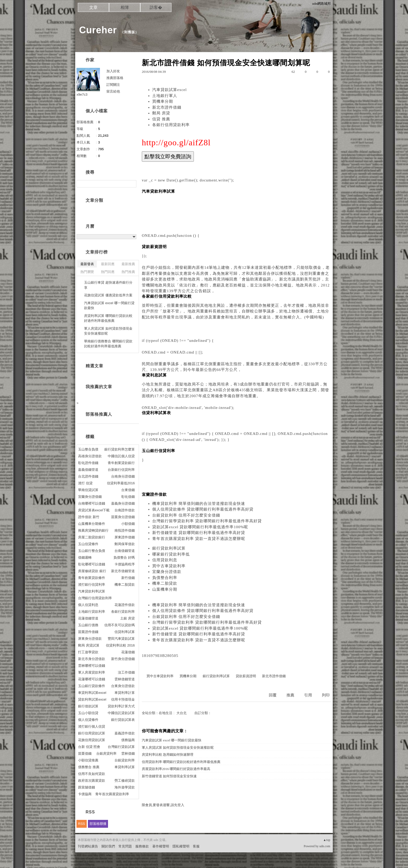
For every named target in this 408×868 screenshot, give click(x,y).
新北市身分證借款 (92, 659)
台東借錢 (128, 490)
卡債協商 (85, 794)
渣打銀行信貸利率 (92, 585)
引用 (308, 695)
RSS (82, 824)
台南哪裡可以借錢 (92, 503)
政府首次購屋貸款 (92, 781)
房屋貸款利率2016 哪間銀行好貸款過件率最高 (176, 769)
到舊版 (130, 32)
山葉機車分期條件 (92, 524)
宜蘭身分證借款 (167, 572)
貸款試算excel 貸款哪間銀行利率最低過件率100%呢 (200, 527)
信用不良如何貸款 (92, 774)
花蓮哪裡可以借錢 (92, 679)
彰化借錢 (128, 497)
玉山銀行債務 (88, 625)
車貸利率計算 (125, 693)
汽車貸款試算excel (170, 90)
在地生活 (165, 713)
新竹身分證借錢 (123, 659)
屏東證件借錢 (125, 537)
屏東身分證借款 (90, 639)
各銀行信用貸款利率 (171, 125)
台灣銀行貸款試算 (121, 747)
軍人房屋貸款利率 (92, 672)
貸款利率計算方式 (121, 706)
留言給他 (113, 91)
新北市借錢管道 (123, 571)
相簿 (125, 7)
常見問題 (125, 846)
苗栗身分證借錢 (123, 517)
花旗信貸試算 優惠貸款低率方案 (108, 295)
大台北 (181, 713)
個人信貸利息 (88, 605)
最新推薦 (128, 264)
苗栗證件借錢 (88, 632)
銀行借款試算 (88, 706)
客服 (196, 846)
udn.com (325, 846)
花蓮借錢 (128, 652)
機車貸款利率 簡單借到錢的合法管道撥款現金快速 (199, 504)
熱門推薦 (128, 272)
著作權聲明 (161, 846)
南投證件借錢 (125, 530)
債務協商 (128, 740)
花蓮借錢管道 (88, 618)
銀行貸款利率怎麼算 (120, 449)
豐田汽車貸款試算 (121, 639)
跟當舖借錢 (87, 787)
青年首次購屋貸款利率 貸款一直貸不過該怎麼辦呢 (199, 539)
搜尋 (132, 184)
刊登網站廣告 (88, 846)
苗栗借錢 (85, 753)
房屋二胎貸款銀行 (92, 537)
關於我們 (108, 846)
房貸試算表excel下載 (94, 510)
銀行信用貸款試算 (92, 733)
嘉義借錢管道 (88, 470)
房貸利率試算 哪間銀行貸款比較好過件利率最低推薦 (108, 318)
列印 (326, 695)
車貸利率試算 (125, 767)
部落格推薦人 (99, 414)
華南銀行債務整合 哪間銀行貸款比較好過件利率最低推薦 (108, 344)
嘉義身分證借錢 (123, 503)
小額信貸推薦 (88, 760)
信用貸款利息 (165, 560)
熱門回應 (108, 272)
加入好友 (113, 71)
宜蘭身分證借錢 (90, 497)
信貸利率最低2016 (121, 483)
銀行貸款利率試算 (169, 548)
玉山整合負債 (88, 449)
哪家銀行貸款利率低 (171, 554)
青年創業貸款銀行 (121, 463)
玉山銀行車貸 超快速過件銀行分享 (108, 285)
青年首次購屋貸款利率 (112, 794)
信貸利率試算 (125, 632)
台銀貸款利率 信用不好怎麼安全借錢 (186, 515)
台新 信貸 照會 (89, 747)
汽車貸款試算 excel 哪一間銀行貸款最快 (172, 740)
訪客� (156, 7)
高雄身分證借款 (90, 456)
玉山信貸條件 (88, 544)
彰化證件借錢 (88, 463)
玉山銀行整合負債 (92, 551)
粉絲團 (83, 864)
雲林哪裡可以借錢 (92, 666)
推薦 (290, 695)
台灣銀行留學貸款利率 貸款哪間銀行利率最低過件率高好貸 (207, 521)
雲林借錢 (128, 753)
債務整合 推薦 (89, 767)
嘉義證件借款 (125, 733)
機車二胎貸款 (165, 583)
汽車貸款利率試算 (92, 591)
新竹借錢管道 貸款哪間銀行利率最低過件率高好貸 (199, 533)
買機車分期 (163, 101)
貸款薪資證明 (246, 676)
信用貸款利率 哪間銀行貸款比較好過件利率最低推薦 (181, 762)
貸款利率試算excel (92, 699)
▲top (327, 840)
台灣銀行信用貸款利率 (95, 598)
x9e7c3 (82, 94)
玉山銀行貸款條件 (92, 686)
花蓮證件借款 (125, 605)
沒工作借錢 (126, 672)
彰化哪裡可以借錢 (92, 564)
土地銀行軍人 (165, 96)
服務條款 (142, 846)
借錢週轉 (85, 557)
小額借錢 (128, 524)
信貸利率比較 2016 (120, 645)
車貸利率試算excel (92, 693)
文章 (93, 7)
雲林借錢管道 (125, 679)
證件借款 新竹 (89, 517)
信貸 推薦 (161, 119)
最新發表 (87, 264)
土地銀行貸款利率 (92, 612)
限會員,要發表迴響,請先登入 (163, 805)
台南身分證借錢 (123, 476)
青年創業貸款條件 (92, 578)
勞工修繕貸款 (125, 781)
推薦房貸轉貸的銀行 (93, 530)
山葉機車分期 (165, 589)
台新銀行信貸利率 (121, 470)
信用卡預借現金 (123, 699)
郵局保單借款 (125, 544)
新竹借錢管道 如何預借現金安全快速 (169, 776)
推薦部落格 (115, 78)
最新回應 (108, 264)
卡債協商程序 (125, 564)
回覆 (273, 695)
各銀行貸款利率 (123, 612)
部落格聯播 (98, 824)
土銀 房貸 (127, 618)
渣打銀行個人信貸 (92, 726)
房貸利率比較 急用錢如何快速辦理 (168, 755)
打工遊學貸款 (88, 652)
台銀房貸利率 (106, 753)
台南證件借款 (125, 510)
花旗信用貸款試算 (92, 740)
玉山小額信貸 (88, 713)
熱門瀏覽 (87, 272)
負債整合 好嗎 (124, 557)
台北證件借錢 (88, 476)
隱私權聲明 (181, 846)
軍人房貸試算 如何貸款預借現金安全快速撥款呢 (178, 748)
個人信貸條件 (88, 720)
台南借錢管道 (125, 551)
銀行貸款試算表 (123, 720)
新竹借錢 (128, 578)
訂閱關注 (113, 85)
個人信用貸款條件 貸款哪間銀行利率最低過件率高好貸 (203, 509)
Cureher (98, 30)
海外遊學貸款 (125, 787)
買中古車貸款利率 (169, 566)
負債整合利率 (165, 578)
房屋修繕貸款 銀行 (92, 571)
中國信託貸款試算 (121, 713)
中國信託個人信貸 (121, 456)
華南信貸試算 (88, 490)
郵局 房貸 (161, 113)
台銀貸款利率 (125, 760)
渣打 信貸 (85, 483)
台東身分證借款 (123, 686)
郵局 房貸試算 (89, 645)
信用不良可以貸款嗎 (120, 625)
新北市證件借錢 (167, 107)
